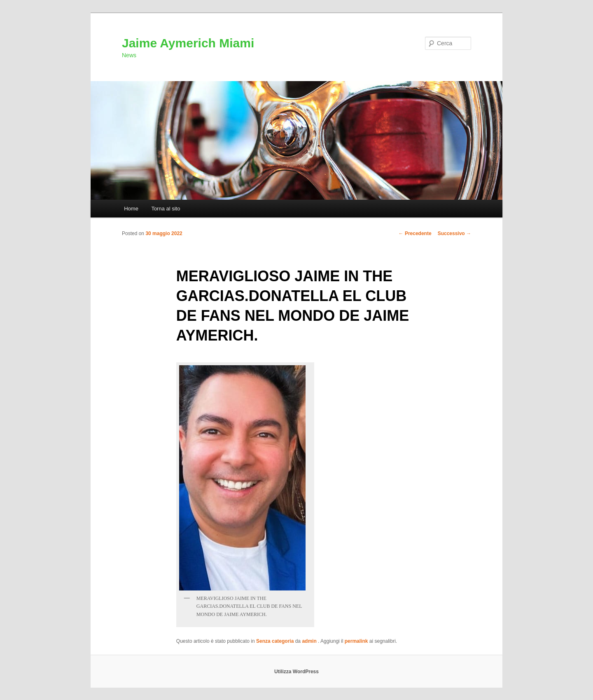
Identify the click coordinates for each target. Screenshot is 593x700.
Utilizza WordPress (296, 672)
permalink (356, 641)
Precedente (415, 233)
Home (131, 209)
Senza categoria (275, 641)
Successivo (454, 233)
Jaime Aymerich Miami (188, 43)
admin (310, 641)
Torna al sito (166, 209)
